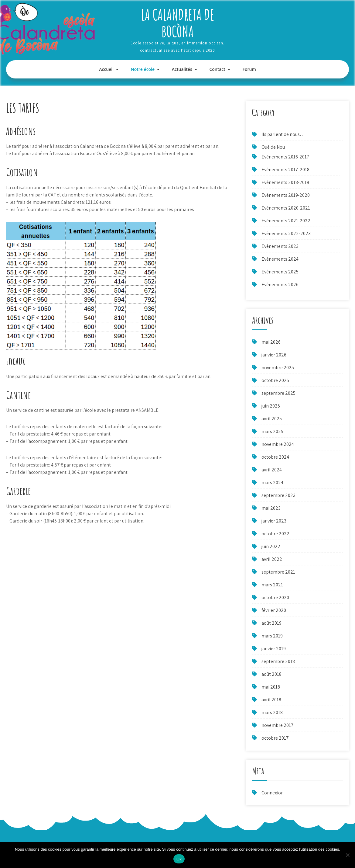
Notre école (143, 69)
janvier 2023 (274, 521)
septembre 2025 (278, 393)
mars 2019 (272, 636)
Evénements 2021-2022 (286, 221)
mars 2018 (272, 712)
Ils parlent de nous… (283, 134)
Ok (179, 859)
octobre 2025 (275, 380)
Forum (249, 69)
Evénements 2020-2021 (286, 208)
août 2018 (271, 674)
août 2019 (271, 623)
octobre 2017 (275, 738)
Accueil (106, 69)
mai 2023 (271, 508)
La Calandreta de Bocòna (178, 23)
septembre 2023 (278, 495)
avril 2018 (271, 700)
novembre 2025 (278, 368)
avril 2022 (272, 559)
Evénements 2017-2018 (285, 170)
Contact (217, 69)
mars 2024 (272, 483)
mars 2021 (272, 585)
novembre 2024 (278, 444)
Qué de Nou (273, 147)
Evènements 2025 (280, 272)
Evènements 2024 (280, 259)
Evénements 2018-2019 (285, 182)
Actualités (182, 69)
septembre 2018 (278, 661)
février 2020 (274, 610)
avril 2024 (272, 470)
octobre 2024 (275, 457)
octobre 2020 (275, 597)
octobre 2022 (275, 534)
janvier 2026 (274, 355)
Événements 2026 (280, 285)
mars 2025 (272, 431)
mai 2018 (271, 687)
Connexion (273, 793)
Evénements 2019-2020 (286, 195)
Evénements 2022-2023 (286, 233)
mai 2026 (271, 342)
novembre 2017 (278, 725)
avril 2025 (272, 419)
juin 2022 (271, 546)
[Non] (347, 855)
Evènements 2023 (280, 246)
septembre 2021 (278, 572)
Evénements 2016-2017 (285, 157)
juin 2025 (271, 406)
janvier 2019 (274, 649)
